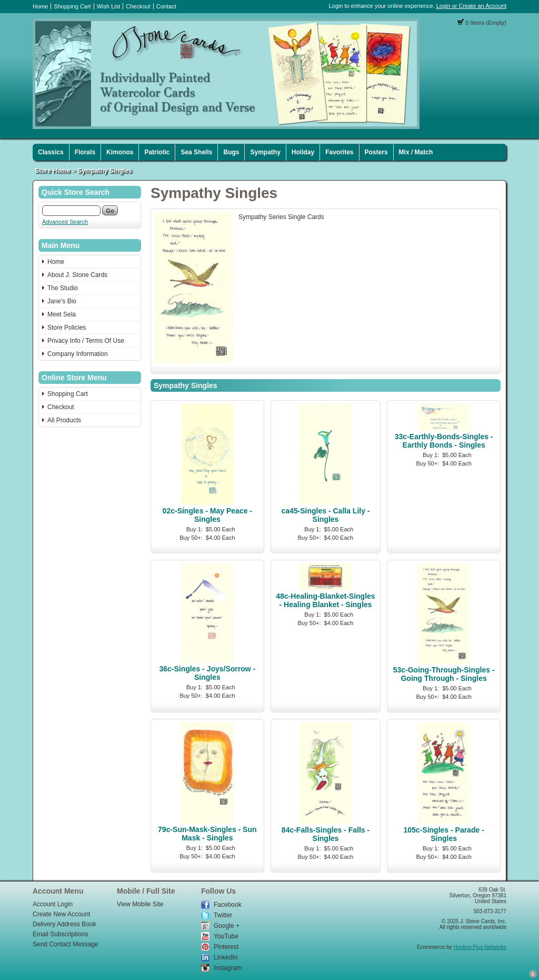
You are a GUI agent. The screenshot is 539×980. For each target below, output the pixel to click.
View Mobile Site (140, 904)
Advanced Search (65, 222)
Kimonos (120, 152)
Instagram (228, 968)
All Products (64, 420)
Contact (166, 6)
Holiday (303, 152)
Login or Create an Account (471, 6)
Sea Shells (196, 152)
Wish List (109, 6)
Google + (227, 926)
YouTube (226, 936)
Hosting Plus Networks (480, 947)
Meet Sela (62, 314)
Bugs (231, 152)
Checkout (138, 6)
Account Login (53, 904)
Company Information (78, 354)
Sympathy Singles (104, 171)
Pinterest (226, 947)
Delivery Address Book (64, 924)
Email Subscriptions (60, 934)
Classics (51, 152)
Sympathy (265, 152)
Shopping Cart (72, 6)
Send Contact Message (66, 944)
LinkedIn (226, 957)
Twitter (223, 915)
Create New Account (61, 914)
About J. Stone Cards (77, 275)
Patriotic (157, 152)
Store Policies (67, 328)
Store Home (52, 171)
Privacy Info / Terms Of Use (86, 341)
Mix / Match (416, 152)
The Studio (63, 288)
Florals (85, 152)
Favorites (339, 152)
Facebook (228, 905)
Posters (376, 152)
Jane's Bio (62, 301)
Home (40, 6)
